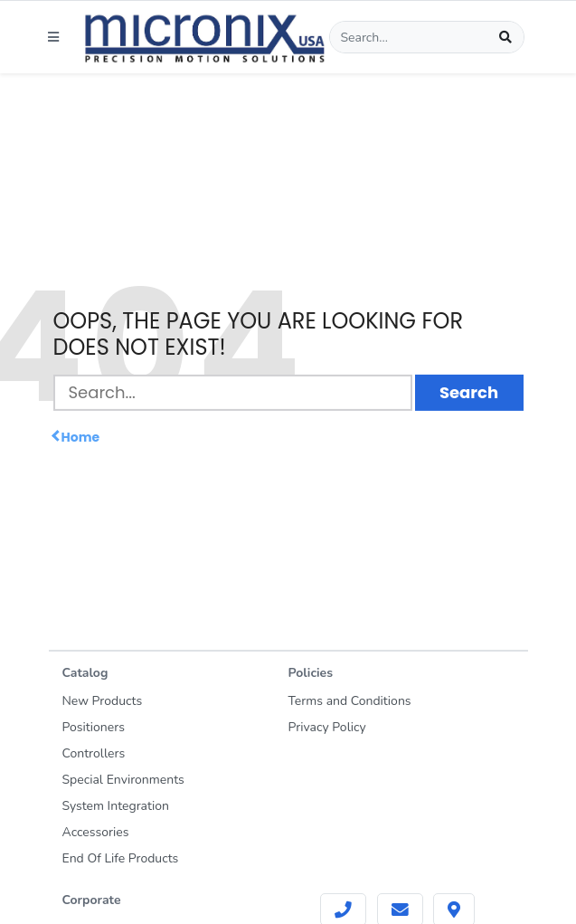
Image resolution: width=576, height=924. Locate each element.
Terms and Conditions (350, 701)
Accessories (96, 832)
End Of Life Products (121, 858)
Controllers (94, 753)
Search (469, 392)
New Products (103, 701)
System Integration (116, 806)
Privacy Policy (327, 727)
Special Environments (123, 780)
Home (77, 438)
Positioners (94, 727)
